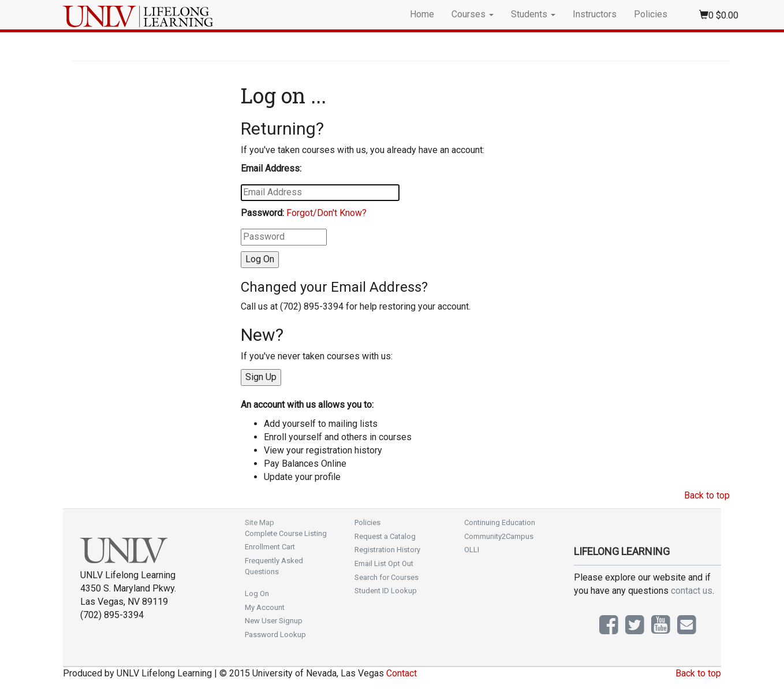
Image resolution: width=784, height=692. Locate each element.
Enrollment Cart (270, 547)
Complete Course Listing (286, 533)
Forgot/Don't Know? (326, 213)
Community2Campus (499, 536)
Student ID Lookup (386, 591)
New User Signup (274, 621)
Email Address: (271, 168)
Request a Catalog (385, 536)
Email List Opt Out (384, 563)
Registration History (387, 550)
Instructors (595, 14)
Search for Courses (387, 577)
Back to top (707, 495)
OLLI (472, 550)
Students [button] (533, 14)
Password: (262, 213)
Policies (651, 14)
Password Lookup (275, 635)
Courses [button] (473, 14)
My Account (265, 607)
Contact (402, 673)
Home (422, 14)
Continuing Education (500, 522)
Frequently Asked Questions (274, 566)
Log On (257, 594)
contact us (692, 591)
